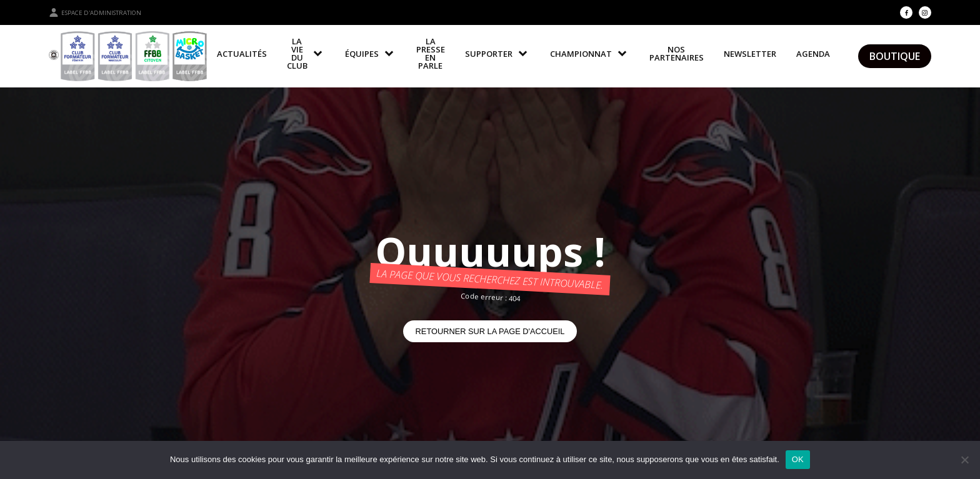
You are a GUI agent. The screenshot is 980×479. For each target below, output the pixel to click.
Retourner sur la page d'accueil (490, 331)
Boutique (895, 56)
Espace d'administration (95, 12)
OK (798, 459)
